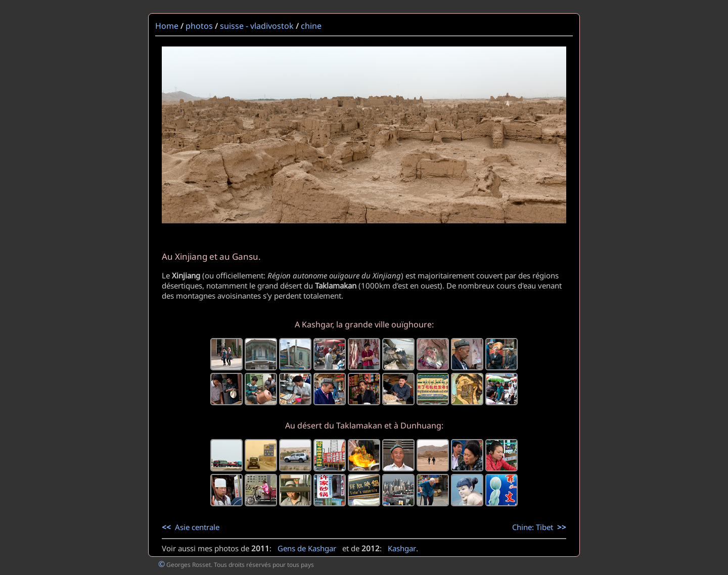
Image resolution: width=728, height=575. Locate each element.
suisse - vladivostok (257, 26)
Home (167, 26)
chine (311, 26)
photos (199, 26)
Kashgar (402, 548)
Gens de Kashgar (307, 548)
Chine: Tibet (539, 527)
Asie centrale (191, 527)
